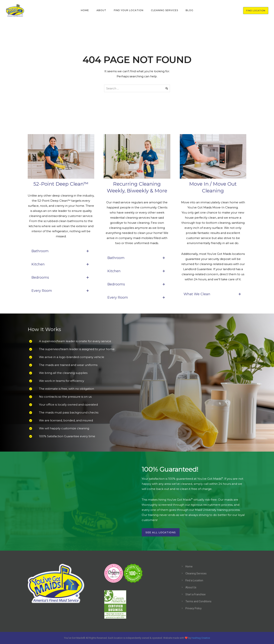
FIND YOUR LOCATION (129, 10)
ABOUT (101, 10)
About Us (191, 587)
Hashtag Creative (201, 638)
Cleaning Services (196, 573)
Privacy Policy (194, 608)
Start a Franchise (196, 594)
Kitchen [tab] (61, 264)
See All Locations (161, 532)
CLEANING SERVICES (165, 10)
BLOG (189, 10)
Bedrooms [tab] (61, 277)
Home (189, 566)
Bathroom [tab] (61, 251)
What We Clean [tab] (213, 294)
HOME (85, 10)
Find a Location (194, 580)
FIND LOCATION (256, 11)
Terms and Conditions (198, 601)
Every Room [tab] (61, 291)
